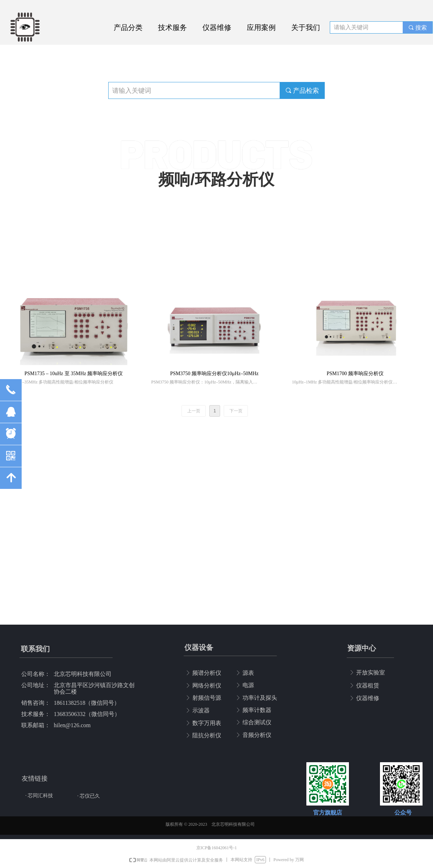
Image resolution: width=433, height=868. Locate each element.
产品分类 (128, 27)
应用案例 (261, 27)
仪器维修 (217, 27)
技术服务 (172, 27)
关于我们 (306, 27)
